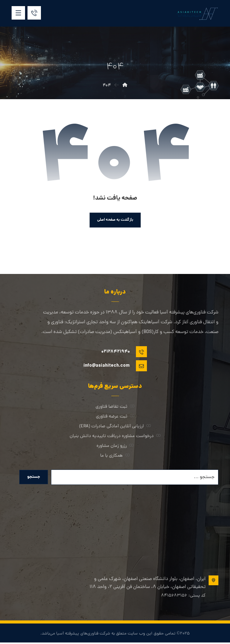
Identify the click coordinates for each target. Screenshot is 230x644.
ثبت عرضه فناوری (115, 417)
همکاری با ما (115, 456)
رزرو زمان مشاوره (115, 446)
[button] (18, 13)
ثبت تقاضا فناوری (115, 407)
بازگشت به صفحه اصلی (115, 220)
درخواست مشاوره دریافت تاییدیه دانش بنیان (115, 437)
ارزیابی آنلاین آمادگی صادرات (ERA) (115, 427)
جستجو (34, 478)
